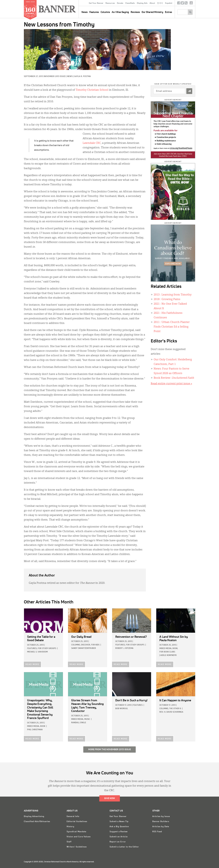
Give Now (110, 798)
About (152, 3)
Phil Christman (35, 730)
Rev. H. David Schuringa (171, 712)
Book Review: (174, 378)
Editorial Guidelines (77, 822)
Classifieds (130, 3)
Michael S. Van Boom (37, 652)
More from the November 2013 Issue (109, 750)
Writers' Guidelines (77, 847)
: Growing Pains (167, 299)
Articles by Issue (161, 817)
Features (94, 12)
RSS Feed (157, 832)
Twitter (182, 4)
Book (43, 726)
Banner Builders (161, 822)
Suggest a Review (119, 832)
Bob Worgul (122, 709)
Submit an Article (119, 837)
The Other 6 (175, 709)
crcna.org (191, 3)
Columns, (76, 645)
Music (87, 719)
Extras (168, 12)
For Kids (95, 645)
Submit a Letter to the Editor (124, 847)
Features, (32, 649)
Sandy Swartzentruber (84, 648)
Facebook (179, 4)
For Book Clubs (167, 652)
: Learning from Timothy (173, 295)
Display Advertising (34, 817)
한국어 (160, 3)
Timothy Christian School (92, 90)
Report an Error (118, 842)
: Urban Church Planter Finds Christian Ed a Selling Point (172, 327)
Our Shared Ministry (152, 12)
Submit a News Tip (119, 822)
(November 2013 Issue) (55, 76)
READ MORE (32, 665)
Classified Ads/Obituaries (37, 822)
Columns (105, 12)
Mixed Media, (166, 649)
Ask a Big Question (119, 827)
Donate (120, 3)
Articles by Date (161, 827)
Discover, (86, 645)
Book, (175, 649)
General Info (73, 817)
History (70, 827)
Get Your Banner (96, 3)
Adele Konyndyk (168, 655)
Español (169, 3)
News (70, 76)
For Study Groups (47, 649)
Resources (110, 3)
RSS (186, 4)
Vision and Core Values (79, 837)
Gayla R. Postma (82, 76)
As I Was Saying (120, 12)
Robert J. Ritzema (124, 648)
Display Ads (142, 3)
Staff (69, 842)
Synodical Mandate (76, 832)
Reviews (135, 12)
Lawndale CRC (92, 143)
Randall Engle (79, 723)
